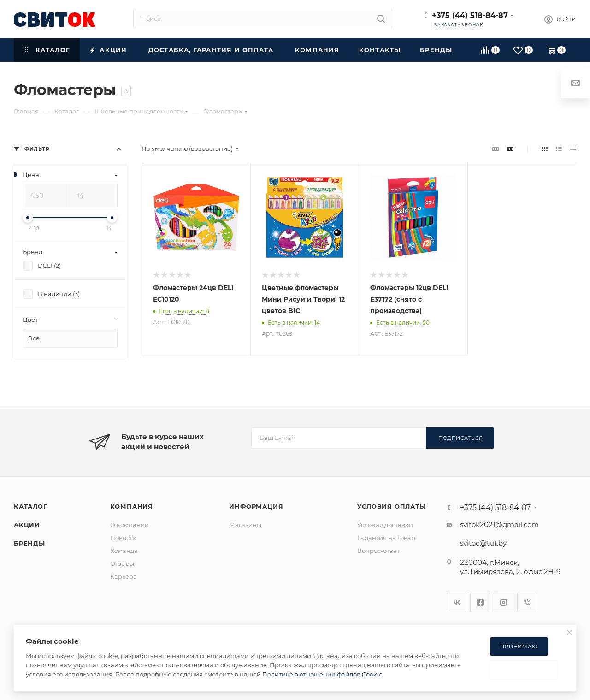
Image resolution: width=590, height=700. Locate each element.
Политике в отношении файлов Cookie (322, 674)
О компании (130, 525)
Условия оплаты (391, 506)
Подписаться (461, 438)
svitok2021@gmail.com (499, 525)
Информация (256, 506)
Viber (527, 602)
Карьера (124, 576)
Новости (123, 538)
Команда (124, 551)
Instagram (504, 602)
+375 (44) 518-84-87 (470, 15)
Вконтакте (457, 602)
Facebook (480, 602)
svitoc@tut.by (483, 543)
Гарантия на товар (386, 538)
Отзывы (122, 564)
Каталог (31, 506)
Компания (132, 506)
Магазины (245, 525)
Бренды (29, 543)
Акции (27, 525)
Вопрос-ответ (378, 551)
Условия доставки (385, 525)
